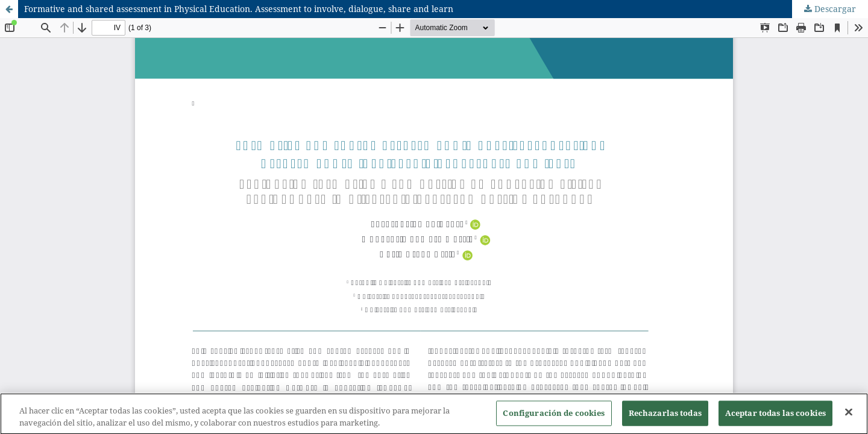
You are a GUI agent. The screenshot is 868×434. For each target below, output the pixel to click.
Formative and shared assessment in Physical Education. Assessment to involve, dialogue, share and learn (239, 9)
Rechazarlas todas (665, 415)
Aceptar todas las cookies (775, 415)
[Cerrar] (849, 415)
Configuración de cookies (554, 415)
